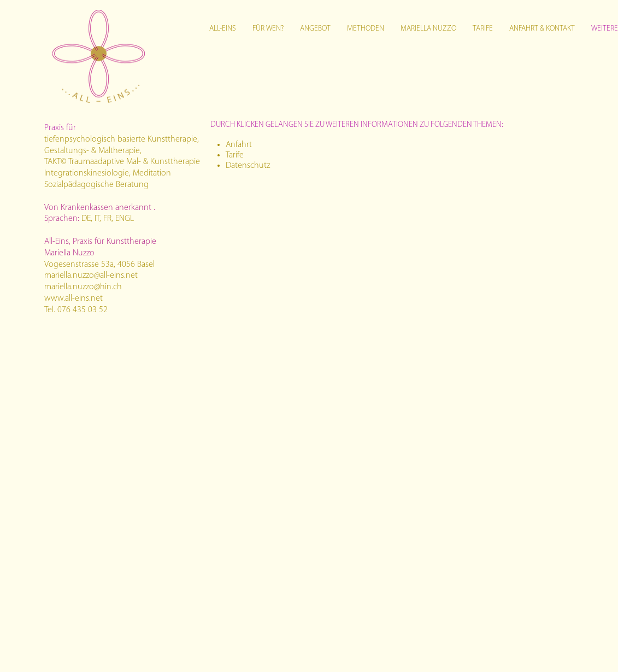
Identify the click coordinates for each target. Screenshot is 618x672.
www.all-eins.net (73, 299)
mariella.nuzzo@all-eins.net (91, 276)
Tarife (235, 155)
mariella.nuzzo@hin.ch (83, 287)
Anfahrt (239, 145)
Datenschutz (248, 166)
